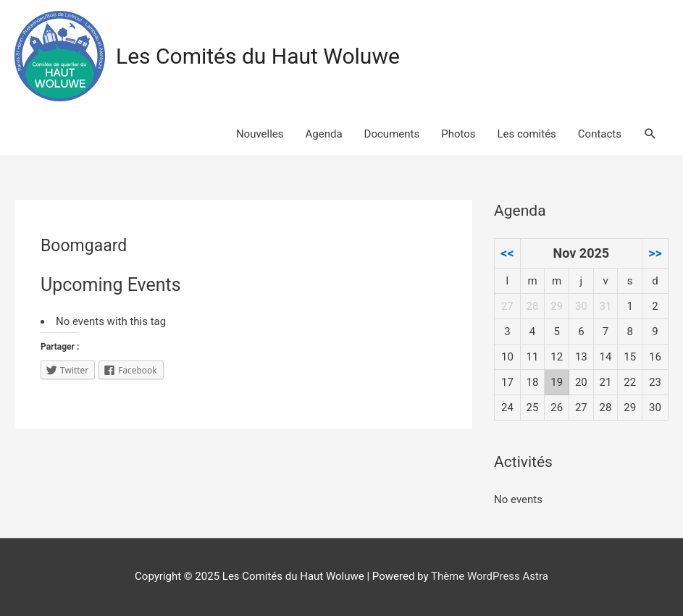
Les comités (527, 134)
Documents (392, 134)
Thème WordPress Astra (490, 576)
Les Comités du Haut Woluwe (258, 56)
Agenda (324, 134)
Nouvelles (260, 134)
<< (507, 253)
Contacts (600, 134)
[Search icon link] (650, 134)
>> (655, 253)
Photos (458, 134)
